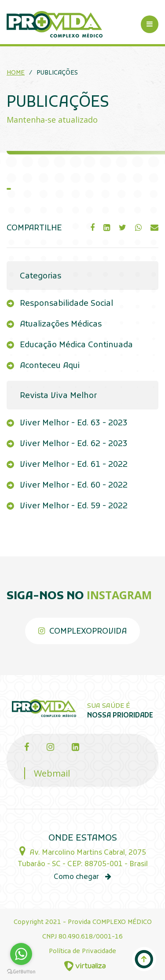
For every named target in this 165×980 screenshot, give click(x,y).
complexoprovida (82, 632)
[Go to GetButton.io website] (21, 971)
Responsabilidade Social (66, 304)
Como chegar (82, 877)
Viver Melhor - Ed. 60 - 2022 (74, 486)
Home (16, 73)
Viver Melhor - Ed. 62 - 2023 (74, 444)
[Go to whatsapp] (21, 954)
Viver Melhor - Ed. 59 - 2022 (74, 506)
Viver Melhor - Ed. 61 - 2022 (74, 465)
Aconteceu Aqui (50, 366)
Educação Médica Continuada (76, 345)
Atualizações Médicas (61, 325)
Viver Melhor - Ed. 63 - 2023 (74, 423)
